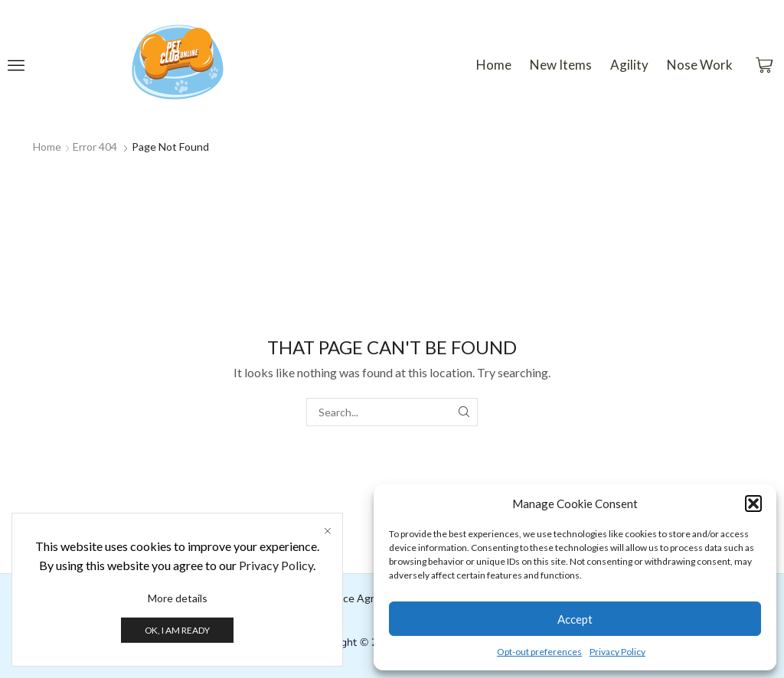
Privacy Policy (617, 652)
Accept (575, 619)
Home (47, 147)
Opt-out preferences (539, 652)
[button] (753, 504)
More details (178, 598)
